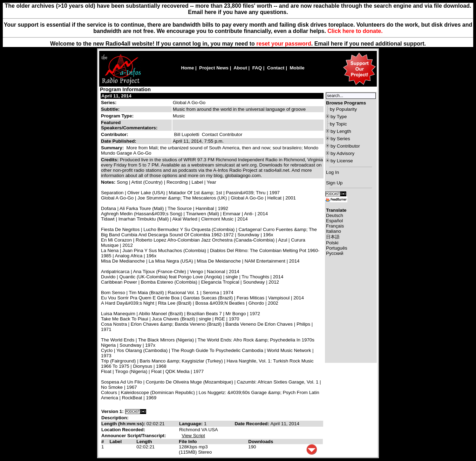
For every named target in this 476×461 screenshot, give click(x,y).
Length (144, 442)
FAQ (257, 68)
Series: (109, 103)
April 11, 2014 (116, 96)
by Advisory (342, 153)
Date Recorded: (252, 424)
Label (115, 442)
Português (337, 248)
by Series (340, 139)
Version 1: (113, 411)
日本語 (333, 237)
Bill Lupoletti (187, 134)
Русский (335, 253)
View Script (193, 436)
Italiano (334, 231)
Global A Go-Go (189, 103)
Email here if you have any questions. (238, 12)
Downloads (261, 442)
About (240, 68)
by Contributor (345, 146)
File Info (188, 442)
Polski (332, 243)
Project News (214, 68)
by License (342, 161)
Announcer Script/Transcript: (134, 436)
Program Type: (117, 116)
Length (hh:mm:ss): (124, 424)
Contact (276, 68)
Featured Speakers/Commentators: (129, 125)
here (337, 44)
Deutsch (335, 215)
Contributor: (115, 134)
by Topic (338, 124)
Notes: (109, 182)
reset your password (284, 44)
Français (335, 226)
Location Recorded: (123, 430)
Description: (115, 418)
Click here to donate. (355, 31)
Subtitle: (110, 109)
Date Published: (119, 141)
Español (334, 221)
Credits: (110, 160)
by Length (341, 131)
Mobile (297, 68)
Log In (332, 172)
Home (187, 68)
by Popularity (343, 109)
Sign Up (334, 183)
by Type (339, 117)
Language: (192, 424)
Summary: (113, 148)
